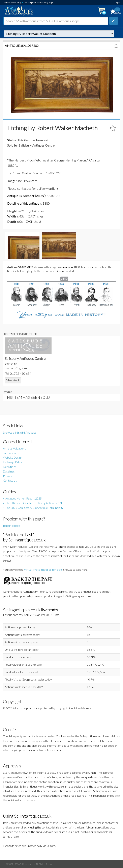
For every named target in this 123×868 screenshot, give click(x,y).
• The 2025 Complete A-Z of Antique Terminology (33, 508)
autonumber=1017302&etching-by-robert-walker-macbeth (59, 34)
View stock (13, 380)
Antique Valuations (14, 448)
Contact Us (10, 480)
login (118, 3)
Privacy (7, 476)
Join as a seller (12, 453)
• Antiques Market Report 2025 (22, 498)
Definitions (10, 467)
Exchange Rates (12, 462)
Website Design (13, 457)
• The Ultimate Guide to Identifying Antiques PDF (33, 503)
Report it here (11, 526)
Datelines (9, 471)
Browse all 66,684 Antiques (20, 432)
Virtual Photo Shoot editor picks (43, 570)
